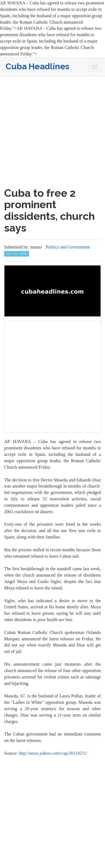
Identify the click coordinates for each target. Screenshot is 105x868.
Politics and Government (68, 247)
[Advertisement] (53, 132)
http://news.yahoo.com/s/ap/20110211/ (53, 753)
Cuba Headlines (37, 66)
